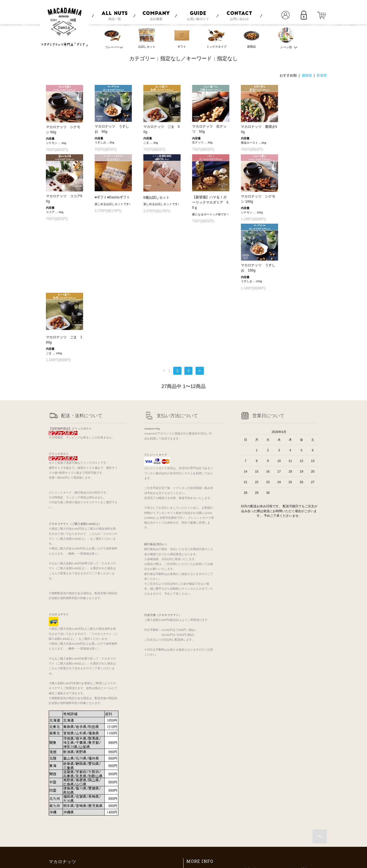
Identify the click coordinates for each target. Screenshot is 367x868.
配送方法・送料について (205, 816)
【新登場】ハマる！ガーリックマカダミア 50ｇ (210, 201)
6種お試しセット (156, 197)
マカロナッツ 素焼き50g (259, 129)
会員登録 (240, 816)
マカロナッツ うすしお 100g (63, 270)
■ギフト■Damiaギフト (112, 196)
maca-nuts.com (72, 859)
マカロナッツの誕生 (294, 802)
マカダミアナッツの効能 (297, 809)
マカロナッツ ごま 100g (113, 272)
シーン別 (287, 37)
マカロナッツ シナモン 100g (258, 199)
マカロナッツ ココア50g (64, 199)
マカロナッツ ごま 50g (162, 129)
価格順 (307, 75)
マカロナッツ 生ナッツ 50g (209, 129)
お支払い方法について (204, 809)
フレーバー (113, 37)
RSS (237, 837)
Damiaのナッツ (290, 816)
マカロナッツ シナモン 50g (63, 130)
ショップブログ (245, 802)
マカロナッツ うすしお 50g (112, 129)
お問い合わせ (197, 837)
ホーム (193, 802)
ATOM (248, 837)
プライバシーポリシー (204, 830)
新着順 (322, 75)
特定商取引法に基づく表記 (207, 823)
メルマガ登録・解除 (248, 830)
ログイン (240, 823)
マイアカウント (245, 809)
